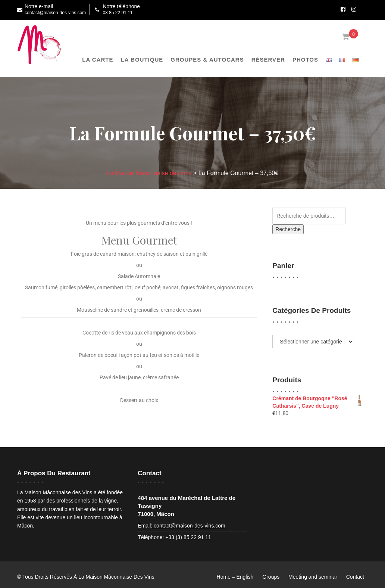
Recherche (288, 229)
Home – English (235, 577)
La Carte (98, 60)
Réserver (268, 60)
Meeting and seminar (313, 577)
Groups (271, 577)
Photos (305, 60)
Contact (355, 577)
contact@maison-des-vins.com (189, 526)
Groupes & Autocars (207, 60)
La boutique (142, 60)
